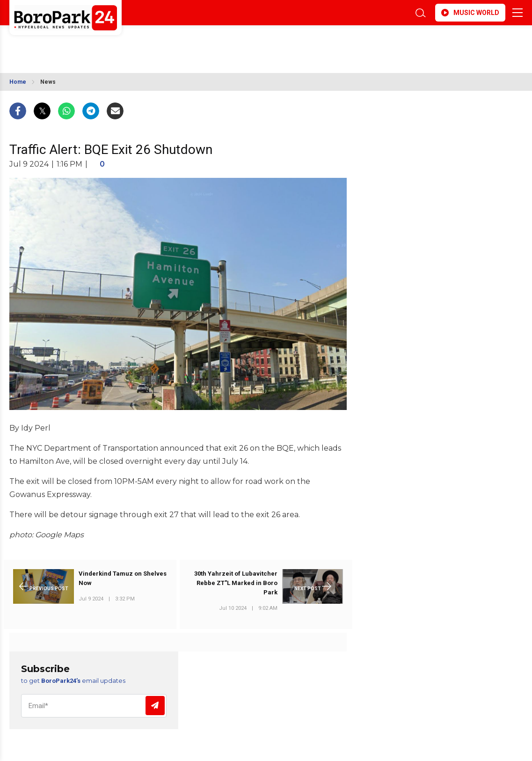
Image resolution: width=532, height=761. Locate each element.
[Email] (94, 706)
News (48, 82)
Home (18, 82)
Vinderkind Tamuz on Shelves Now (123, 578)
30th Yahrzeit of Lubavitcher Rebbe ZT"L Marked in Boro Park (236, 583)
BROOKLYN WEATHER (92, 44)
